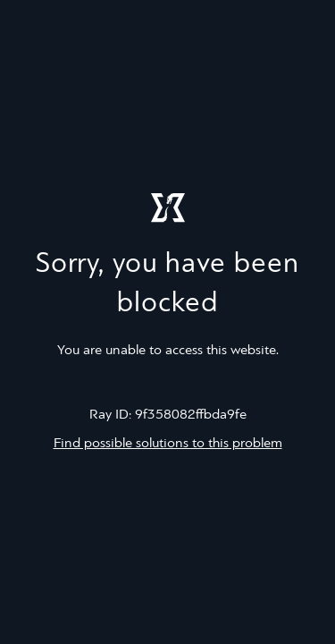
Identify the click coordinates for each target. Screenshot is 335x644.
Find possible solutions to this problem (168, 444)
